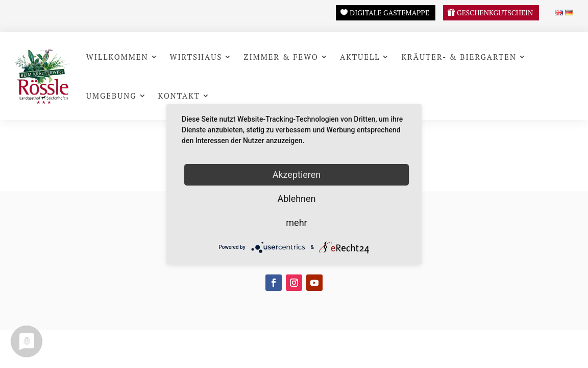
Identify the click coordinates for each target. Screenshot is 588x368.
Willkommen (117, 57)
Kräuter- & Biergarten (459, 57)
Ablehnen (296, 199)
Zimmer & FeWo (281, 57)
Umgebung (112, 96)
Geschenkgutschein (495, 13)
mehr (296, 223)
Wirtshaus (196, 57)
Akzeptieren (297, 175)
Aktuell (360, 57)
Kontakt (179, 96)
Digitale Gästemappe (389, 13)
